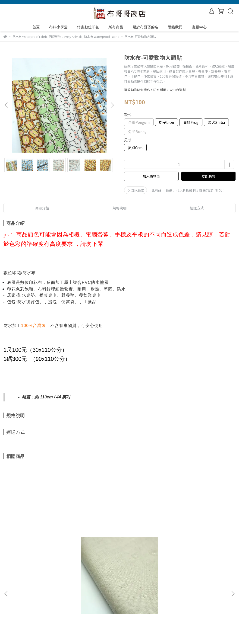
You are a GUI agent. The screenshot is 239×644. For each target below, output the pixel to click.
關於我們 (22, 588)
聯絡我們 (175, 27)
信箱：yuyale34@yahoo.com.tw (28, 610)
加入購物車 (151, 176)
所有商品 (116, 27)
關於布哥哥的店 (145, 27)
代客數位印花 (88, 27)
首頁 (36, 27)
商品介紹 (42, 208)
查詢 (7, 588)
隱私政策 (78, 588)
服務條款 (96, 588)
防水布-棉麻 (23, 537)
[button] (112, 105)
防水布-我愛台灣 (175, 537)
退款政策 (59, 588)
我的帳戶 (41, 588)
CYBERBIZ (100, 632)
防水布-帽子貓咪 (101, 537)
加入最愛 (135, 190)
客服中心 (199, 27)
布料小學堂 (58, 27)
